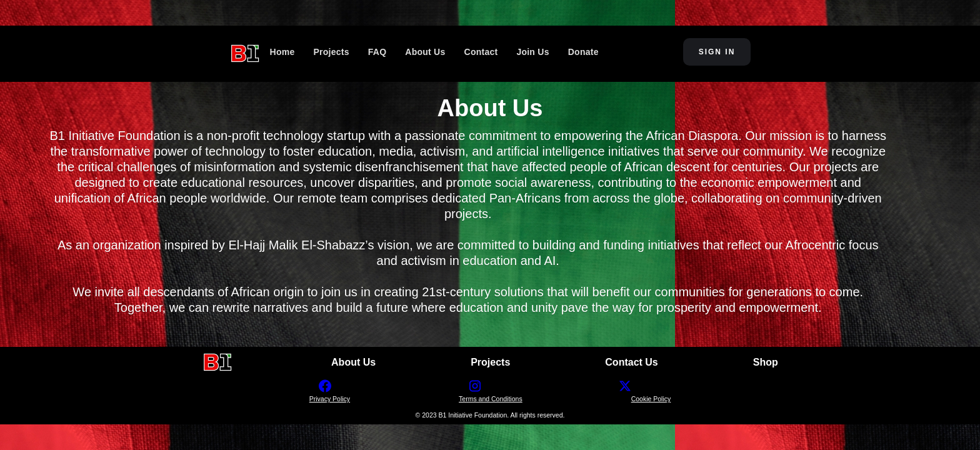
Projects (490, 362)
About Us (353, 362)
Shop (766, 362)
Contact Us (631, 362)
